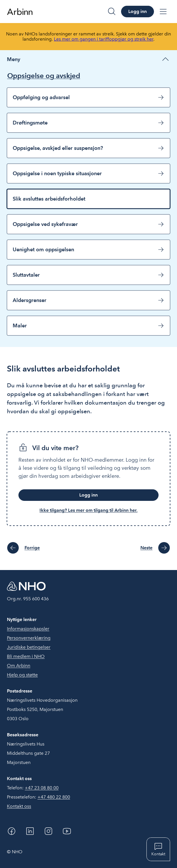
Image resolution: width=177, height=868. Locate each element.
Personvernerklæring (29, 638)
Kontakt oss (19, 806)
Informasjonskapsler (28, 629)
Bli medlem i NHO (26, 656)
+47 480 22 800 (54, 797)
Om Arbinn (19, 666)
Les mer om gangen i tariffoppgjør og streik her (104, 39)
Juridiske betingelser (29, 647)
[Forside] (20, 12)
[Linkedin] (30, 831)
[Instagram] (48, 831)
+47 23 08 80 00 (42, 788)
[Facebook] (12, 831)
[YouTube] (67, 831)
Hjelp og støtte (22, 675)
